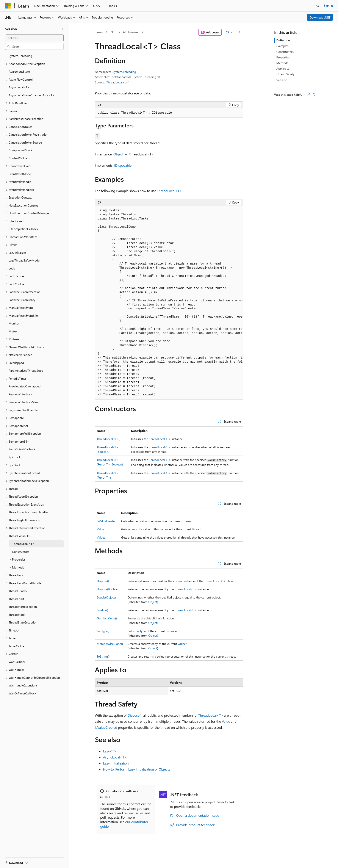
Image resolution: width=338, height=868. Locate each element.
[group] (169, 303)
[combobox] (34, 38)
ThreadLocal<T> (169, 191)
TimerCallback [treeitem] (18, 646)
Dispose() (103, 581)
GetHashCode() (107, 618)
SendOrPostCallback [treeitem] (22, 449)
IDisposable (123, 165)
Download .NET (320, 17)
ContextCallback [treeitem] (19, 158)
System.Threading (124, 72)
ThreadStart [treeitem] (16, 599)
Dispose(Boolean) (108, 589)
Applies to (283, 68)
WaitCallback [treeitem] (17, 662)
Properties (283, 57)
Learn (99, 32)
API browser (131, 32)
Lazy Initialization (116, 763)
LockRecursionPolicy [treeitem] (22, 300)
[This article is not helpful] (314, 95)
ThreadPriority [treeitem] (18, 591)
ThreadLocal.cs (116, 82)
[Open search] (318, 6)
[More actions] (239, 32)
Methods (282, 63)
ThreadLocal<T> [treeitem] (23, 544)
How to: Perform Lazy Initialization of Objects (137, 769)
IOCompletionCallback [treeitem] (23, 229)
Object (118, 154)
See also (282, 80)
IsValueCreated (107, 521)
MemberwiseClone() (110, 644)
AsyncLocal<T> (115, 757)
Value (143, 521)
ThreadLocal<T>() (109, 439)
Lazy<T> (110, 751)
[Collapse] (63, 29)
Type (143, 631)
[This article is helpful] (309, 95)
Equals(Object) (106, 597)
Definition (283, 40)
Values (101, 537)
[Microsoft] (8, 6)
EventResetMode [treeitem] (20, 174)
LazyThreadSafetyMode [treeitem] (24, 260)
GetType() (103, 631)
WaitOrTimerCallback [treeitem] (22, 693)
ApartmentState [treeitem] (19, 71)
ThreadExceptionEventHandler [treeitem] (28, 512)
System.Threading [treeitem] (20, 56)
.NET (113, 32)
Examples (282, 46)
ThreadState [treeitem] (17, 615)
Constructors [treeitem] (21, 552)
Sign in (328, 5)
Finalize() (102, 610)
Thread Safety (285, 74)
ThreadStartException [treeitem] (23, 607)
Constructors (285, 52)
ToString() (103, 656)
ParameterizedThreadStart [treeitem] (26, 371)
